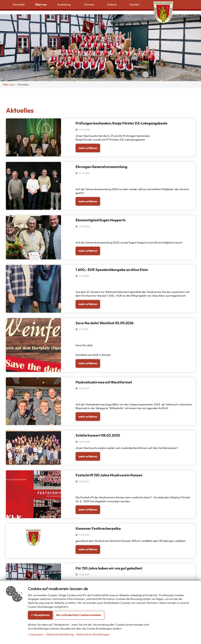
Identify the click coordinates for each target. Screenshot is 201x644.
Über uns (8, 79)
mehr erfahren (88, 142)
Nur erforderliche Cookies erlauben (79, 615)
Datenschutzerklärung (60, 634)
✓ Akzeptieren (40, 615)
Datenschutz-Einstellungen (93, 634)
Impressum (36, 634)
